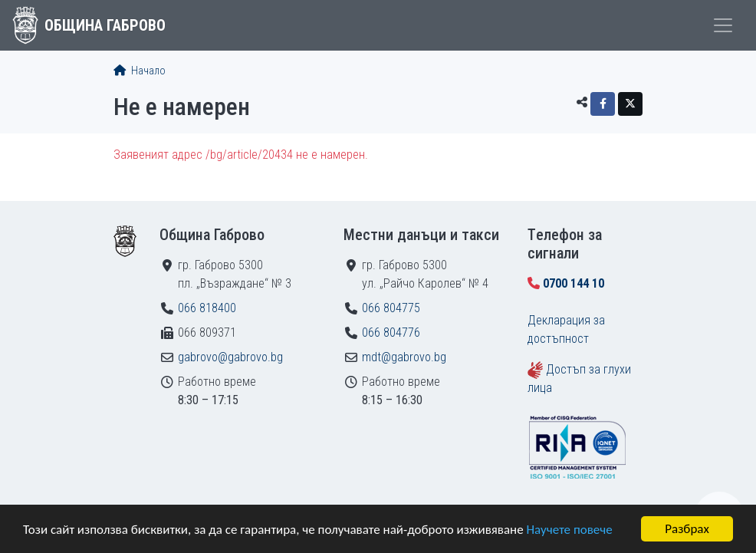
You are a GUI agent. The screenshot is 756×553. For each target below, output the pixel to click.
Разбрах (687, 529)
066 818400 (207, 308)
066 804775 (391, 308)
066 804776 (391, 332)
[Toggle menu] (723, 25)
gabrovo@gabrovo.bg (230, 357)
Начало (140, 71)
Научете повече (569, 530)
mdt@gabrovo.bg (404, 357)
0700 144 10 (574, 283)
